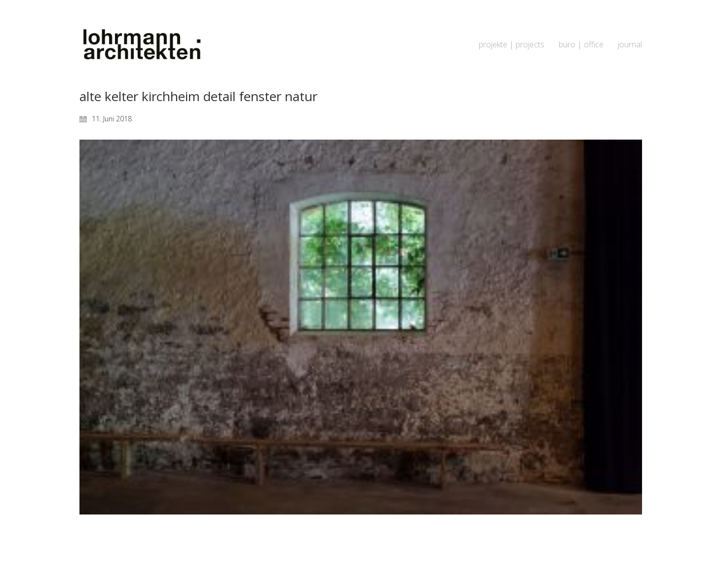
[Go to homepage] (141, 45)
